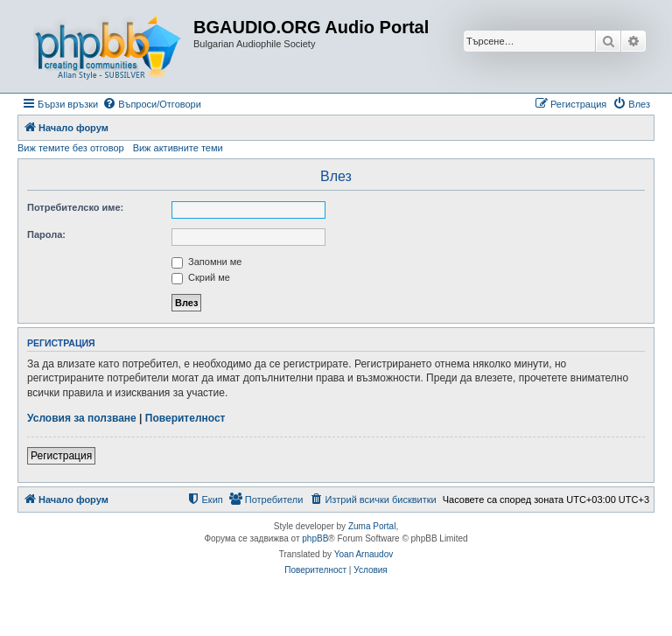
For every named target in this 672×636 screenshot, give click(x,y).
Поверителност (185, 418)
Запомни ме (206, 262)
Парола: (46, 234)
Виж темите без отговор (71, 148)
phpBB (315, 538)
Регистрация (61, 456)
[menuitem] (152, 104)
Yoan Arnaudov (364, 554)
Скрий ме (201, 277)
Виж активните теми (178, 148)
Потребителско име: (75, 207)
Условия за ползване (82, 418)
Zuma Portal (372, 526)
